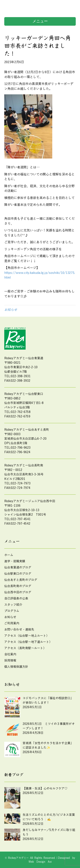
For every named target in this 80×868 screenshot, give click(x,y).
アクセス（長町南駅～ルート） (25, 648)
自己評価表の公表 (16, 599)
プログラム (12, 611)
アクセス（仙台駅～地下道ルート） (28, 642)
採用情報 (10, 661)
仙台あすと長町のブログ (21, 580)
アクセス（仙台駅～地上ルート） (27, 636)
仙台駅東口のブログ (18, 574)
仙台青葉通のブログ (18, 568)
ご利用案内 (12, 623)
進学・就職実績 (15, 561)
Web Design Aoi (40, 862)
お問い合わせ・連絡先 (19, 630)
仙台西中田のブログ (18, 592)
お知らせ (11, 310)
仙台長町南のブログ (18, 586)
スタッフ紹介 (13, 605)
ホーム (9, 555)
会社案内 (10, 654)
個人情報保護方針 (16, 667)
